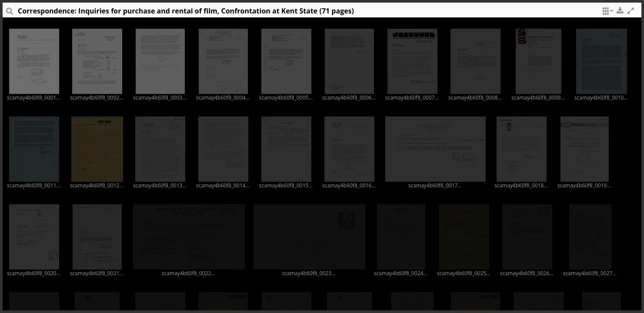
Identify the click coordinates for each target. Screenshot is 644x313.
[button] (607, 13)
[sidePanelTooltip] (9, 13)
